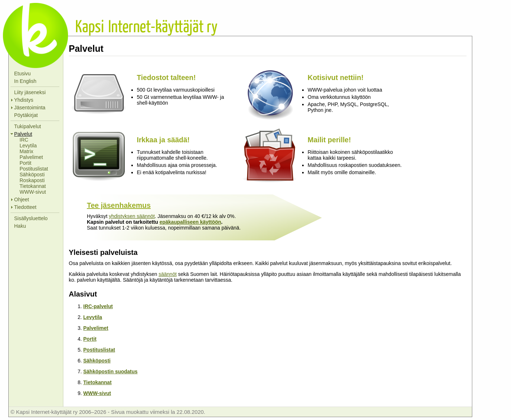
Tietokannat (33, 186)
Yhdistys (24, 100)
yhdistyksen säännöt (132, 216)
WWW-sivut (33, 192)
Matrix (26, 151)
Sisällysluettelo (31, 218)
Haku (20, 226)
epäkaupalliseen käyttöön (190, 222)
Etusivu (22, 73)
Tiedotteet (25, 207)
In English (25, 81)
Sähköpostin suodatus (110, 371)
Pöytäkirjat (26, 115)
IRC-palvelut (98, 306)
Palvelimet (31, 157)
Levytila (28, 146)
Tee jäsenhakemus (119, 205)
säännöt (168, 274)
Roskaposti (32, 180)
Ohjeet (22, 199)
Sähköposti (32, 175)
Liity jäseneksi (30, 92)
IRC (24, 140)
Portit (26, 163)
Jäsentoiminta (30, 108)
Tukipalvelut (28, 126)
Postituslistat (34, 169)
